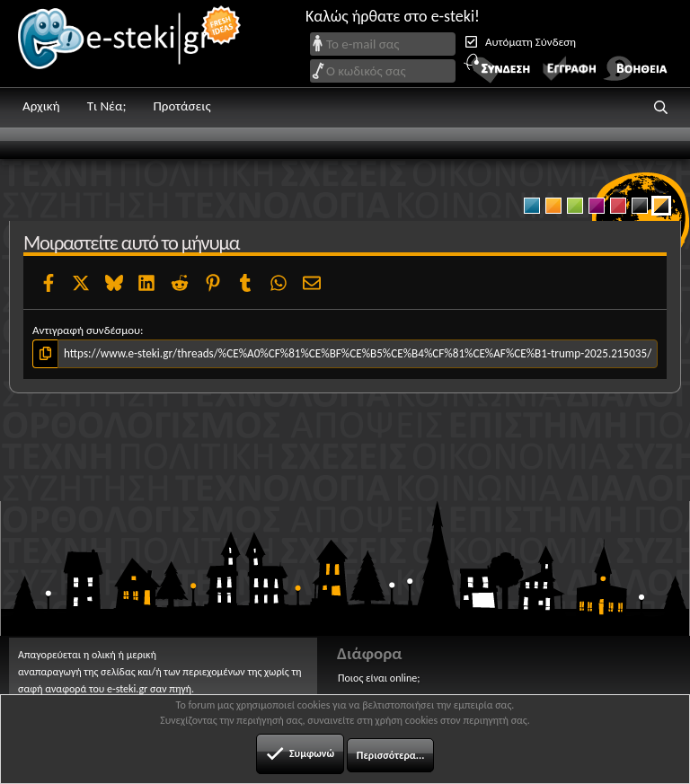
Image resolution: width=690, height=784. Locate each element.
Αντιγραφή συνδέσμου (86, 330)
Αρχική (41, 106)
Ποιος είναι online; (379, 678)
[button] (661, 108)
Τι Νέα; (107, 106)
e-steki (130, 44)
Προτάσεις (181, 106)
